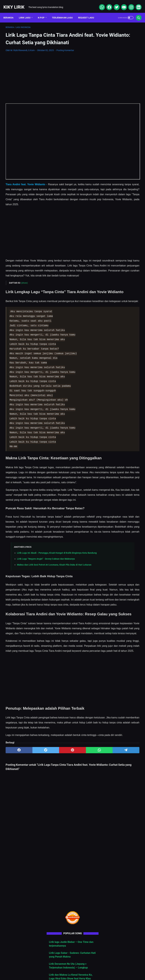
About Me (32, 968)
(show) (24, 282)
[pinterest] (50, 856)
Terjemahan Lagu (64, 12)
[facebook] (107, 4)
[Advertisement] (50, 82)
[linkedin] (136, 4)
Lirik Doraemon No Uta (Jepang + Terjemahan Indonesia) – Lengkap (121, 134)
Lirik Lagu (27, 12)
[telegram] (86, 856)
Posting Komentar (65, 55)
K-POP (43, 12)
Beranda (11, 12)
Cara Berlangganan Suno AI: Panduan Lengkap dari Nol (122, 185)
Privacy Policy (85, 968)
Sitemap (48, 968)
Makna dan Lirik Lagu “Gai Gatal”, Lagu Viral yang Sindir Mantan (121, 200)
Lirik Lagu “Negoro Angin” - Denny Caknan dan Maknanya (46, 607)
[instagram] (129, 4)
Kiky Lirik (16, 4)
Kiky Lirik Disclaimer (108, 968)
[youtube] (121, 4)
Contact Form (65, 968)
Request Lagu (88, 12)
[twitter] (114, 4)
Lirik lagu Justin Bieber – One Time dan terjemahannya (122, 104)
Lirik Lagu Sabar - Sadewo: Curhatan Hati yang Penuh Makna (121, 119)
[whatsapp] (99, 4)
